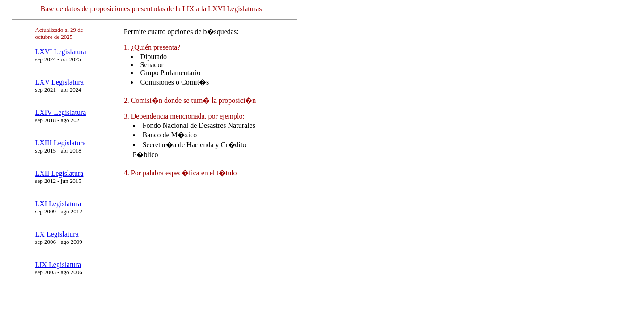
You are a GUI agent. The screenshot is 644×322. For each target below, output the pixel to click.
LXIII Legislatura (60, 143)
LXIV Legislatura (60, 112)
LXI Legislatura (58, 204)
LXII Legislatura (59, 173)
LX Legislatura (57, 234)
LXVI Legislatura (60, 52)
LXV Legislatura (59, 82)
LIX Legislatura (58, 265)
